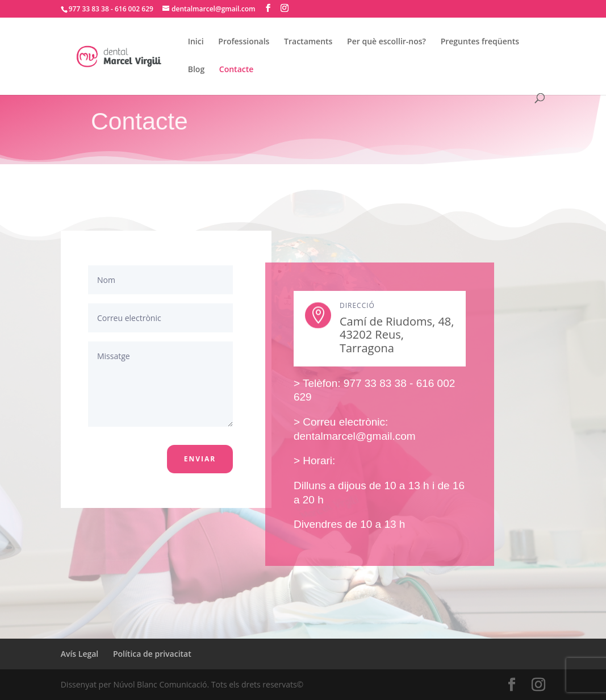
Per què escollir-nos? (386, 42)
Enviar (200, 459)
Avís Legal (80, 654)
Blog (196, 70)
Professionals (244, 42)
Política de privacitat (152, 654)
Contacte (237, 70)
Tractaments (308, 42)
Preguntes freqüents (480, 42)
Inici (196, 42)
